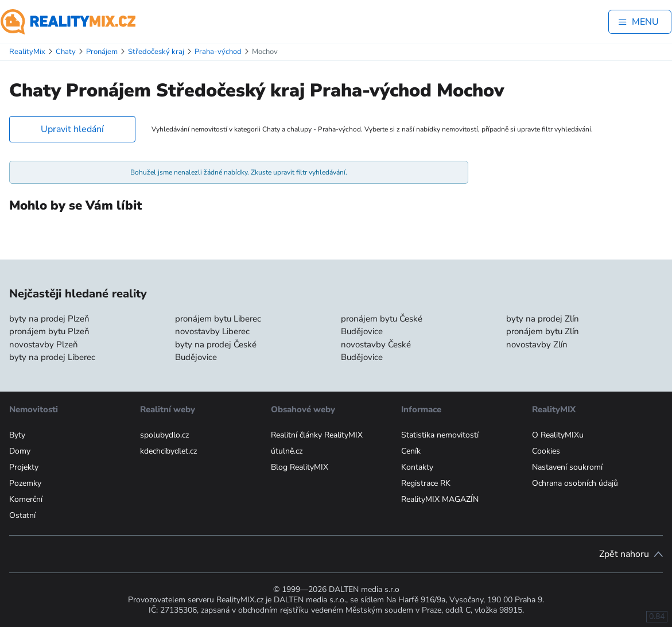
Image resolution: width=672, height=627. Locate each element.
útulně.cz (287, 451)
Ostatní (22, 515)
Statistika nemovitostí (440, 435)
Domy (20, 451)
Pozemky (25, 483)
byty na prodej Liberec (52, 357)
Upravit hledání (72, 129)
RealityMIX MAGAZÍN (440, 499)
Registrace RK (426, 483)
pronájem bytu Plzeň (49, 331)
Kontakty (417, 467)
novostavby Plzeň (44, 345)
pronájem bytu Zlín (543, 331)
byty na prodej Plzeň (49, 319)
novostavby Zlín (537, 345)
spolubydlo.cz (164, 435)
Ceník (411, 451)
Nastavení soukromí (567, 467)
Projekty (24, 467)
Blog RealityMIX (300, 467)
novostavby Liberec (212, 331)
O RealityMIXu (558, 435)
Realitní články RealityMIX (317, 435)
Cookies (546, 451)
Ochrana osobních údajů (575, 483)
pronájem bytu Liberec (218, 319)
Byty (17, 435)
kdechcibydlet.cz (168, 451)
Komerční (26, 499)
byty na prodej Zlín (543, 319)
